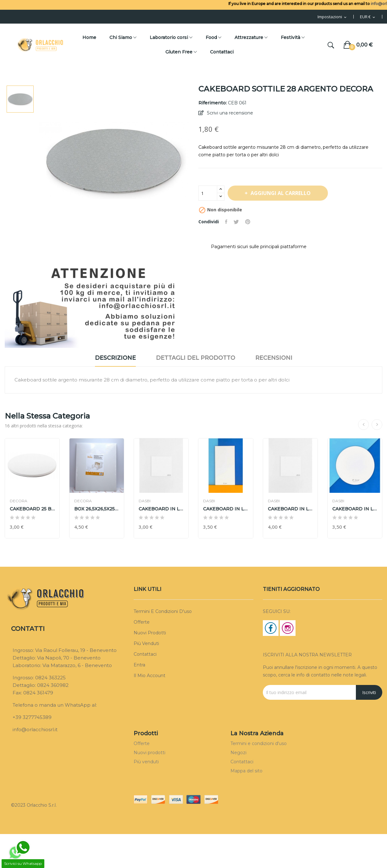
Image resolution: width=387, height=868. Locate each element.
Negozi (238, 753)
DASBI (145, 501)
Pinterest (248, 222)
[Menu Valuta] (368, 17)
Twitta (236, 222)
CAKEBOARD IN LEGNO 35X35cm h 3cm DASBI (290, 509)
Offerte (142, 622)
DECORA (19, 501)
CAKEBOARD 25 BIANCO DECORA (32, 509)
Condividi (226, 222)
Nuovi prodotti (150, 633)
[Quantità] (208, 193)
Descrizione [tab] (115, 358)
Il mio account (149, 676)
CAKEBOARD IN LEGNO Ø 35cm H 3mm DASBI (355, 509)
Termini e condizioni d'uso (163, 611)
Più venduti (146, 643)
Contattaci (145, 654)
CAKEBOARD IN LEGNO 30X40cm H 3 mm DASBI (226, 509)
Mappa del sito (246, 771)
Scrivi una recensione (229, 113)
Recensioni (274, 358)
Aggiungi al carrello (280, 193)
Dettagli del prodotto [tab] (196, 358)
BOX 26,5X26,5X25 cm (97, 509)
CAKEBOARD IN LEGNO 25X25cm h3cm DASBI (161, 509)
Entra (139, 665)
